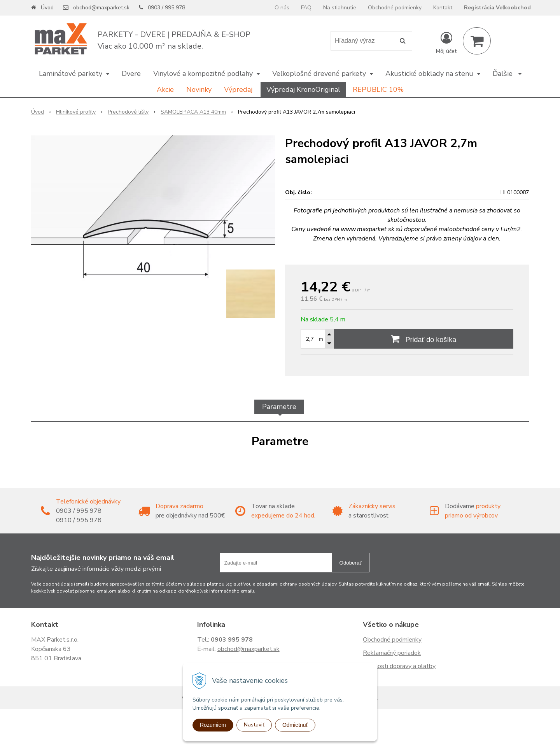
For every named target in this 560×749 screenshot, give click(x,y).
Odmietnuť (295, 725)
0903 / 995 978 (166, 8)
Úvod (47, 8)
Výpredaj (238, 89)
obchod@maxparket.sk (101, 8)
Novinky (199, 89)
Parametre (279, 407)
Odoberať (351, 563)
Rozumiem (213, 725)
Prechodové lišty (128, 112)
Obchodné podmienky (395, 8)
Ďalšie (507, 74)
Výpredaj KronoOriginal (303, 89)
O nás (282, 8)
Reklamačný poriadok (392, 653)
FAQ (306, 8)
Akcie (165, 89)
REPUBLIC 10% (378, 89)
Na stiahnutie (340, 8)
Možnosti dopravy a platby (399, 666)
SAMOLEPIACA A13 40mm (193, 112)
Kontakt (443, 8)
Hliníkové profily (76, 112)
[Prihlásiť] (446, 42)
